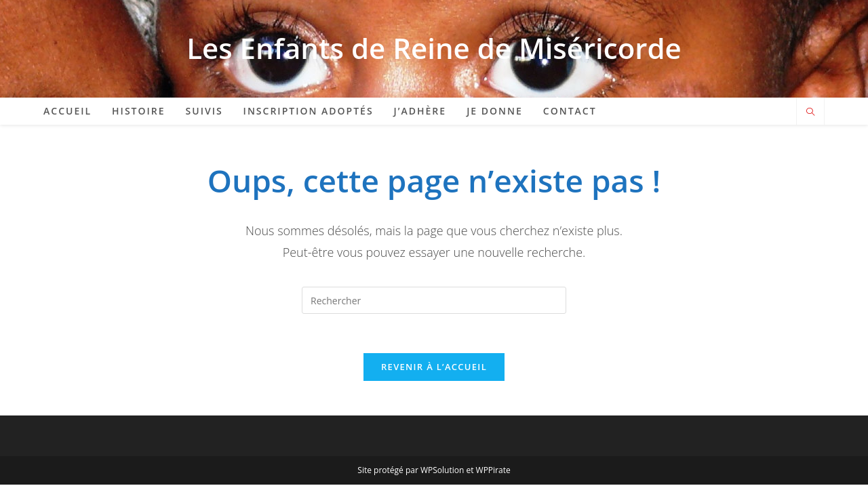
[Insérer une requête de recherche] (434, 300)
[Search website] (810, 113)
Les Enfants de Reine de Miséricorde (434, 48)
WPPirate (493, 472)
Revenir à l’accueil (434, 369)
